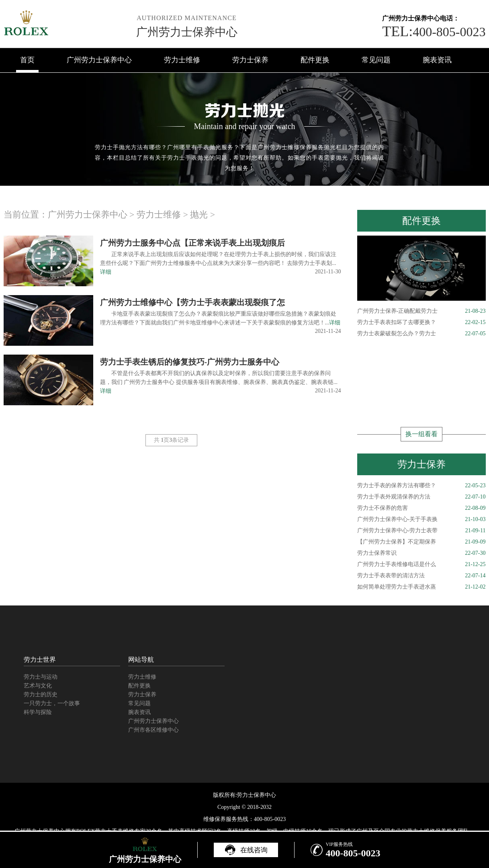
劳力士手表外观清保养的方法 (421, 497)
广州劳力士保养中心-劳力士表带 (421, 531)
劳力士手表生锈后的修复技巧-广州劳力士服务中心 (190, 362)
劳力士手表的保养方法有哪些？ (421, 486)
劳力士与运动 (41, 677)
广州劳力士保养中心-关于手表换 (421, 519)
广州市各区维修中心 (153, 730)
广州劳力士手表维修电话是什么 (421, 564)
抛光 (199, 214)
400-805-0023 (434, 32)
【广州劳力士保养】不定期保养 (421, 542)
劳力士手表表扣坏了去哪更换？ (421, 322)
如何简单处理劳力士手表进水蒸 (421, 587)
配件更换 (315, 60)
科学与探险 (38, 712)
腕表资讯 (437, 60)
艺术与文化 (38, 686)
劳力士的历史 (41, 695)
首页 (27, 60)
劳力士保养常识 (421, 553)
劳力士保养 (250, 60)
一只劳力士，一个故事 (52, 703)
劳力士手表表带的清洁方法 (421, 576)
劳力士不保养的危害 (421, 508)
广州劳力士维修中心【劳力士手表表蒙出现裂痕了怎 (192, 302)
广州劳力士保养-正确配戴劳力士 (421, 311)
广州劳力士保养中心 (187, 32)
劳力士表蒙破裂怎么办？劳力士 (421, 334)
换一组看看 (421, 434)
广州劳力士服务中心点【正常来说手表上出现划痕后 (192, 243)
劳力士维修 (182, 60)
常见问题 (376, 60)
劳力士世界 (40, 660)
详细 (106, 272)
